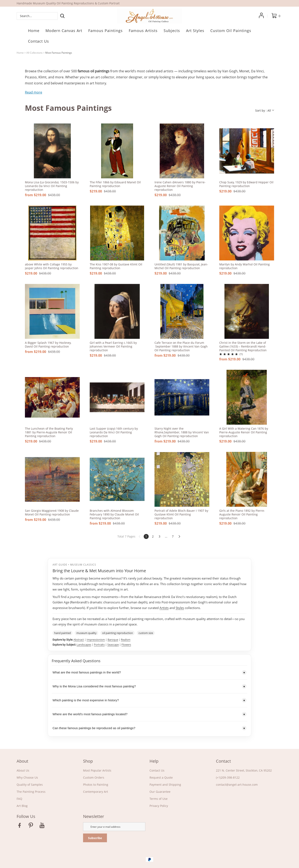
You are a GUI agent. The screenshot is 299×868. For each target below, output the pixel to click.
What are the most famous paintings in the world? (149, 672)
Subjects (172, 31)
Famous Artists (143, 31)
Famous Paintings (105, 31)
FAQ (19, 799)
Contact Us (39, 41)
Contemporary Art (96, 792)
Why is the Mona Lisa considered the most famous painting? (149, 686)
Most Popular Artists (97, 770)
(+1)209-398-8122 (228, 777)
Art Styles (195, 31)
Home (34, 31)
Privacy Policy (159, 806)
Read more (34, 92)
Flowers (126, 645)
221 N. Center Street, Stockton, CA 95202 (244, 770)
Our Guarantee (160, 792)
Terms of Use (159, 799)
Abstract (79, 640)
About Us (23, 770)
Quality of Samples (30, 785)
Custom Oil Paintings (231, 31)
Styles (180, 608)
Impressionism (96, 640)
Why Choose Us (27, 777)
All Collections (34, 53)
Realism (126, 640)
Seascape (113, 645)
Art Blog (22, 806)
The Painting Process (31, 792)
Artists (164, 608)
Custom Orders (94, 777)
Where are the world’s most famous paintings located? (149, 714)
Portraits (99, 645)
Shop (88, 761)
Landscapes (84, 645)
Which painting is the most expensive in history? (149, 700)
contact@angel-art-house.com (237, 785)
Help (154, 761)
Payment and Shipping (165, 785)
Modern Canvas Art (64, 31)
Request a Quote (161, 777)
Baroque (113, 640)
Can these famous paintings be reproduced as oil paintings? (149, 728)
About (22, 761)
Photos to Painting (96, 785)
